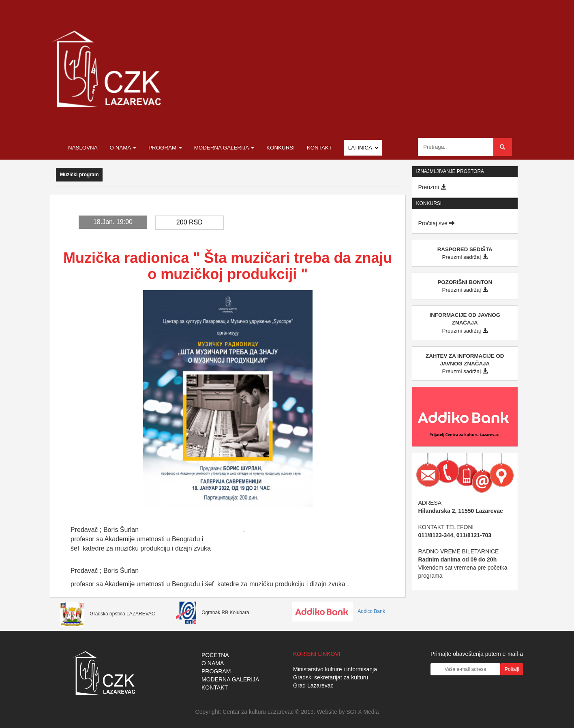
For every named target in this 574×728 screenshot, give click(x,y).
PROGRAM (216, 671)
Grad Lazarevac (313, 685)
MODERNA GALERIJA (230, 679)
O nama (123, 148)
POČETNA (215, 655)
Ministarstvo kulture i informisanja (335, 669)
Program (165, 148)
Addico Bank (338, 611)
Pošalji (512, 669)
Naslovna (83, 148)
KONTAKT (215, 687)
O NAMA (213, 663)
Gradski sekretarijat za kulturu (331, 677)
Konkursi (281, 148)
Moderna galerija (224, 148)
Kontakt (319, 148)
